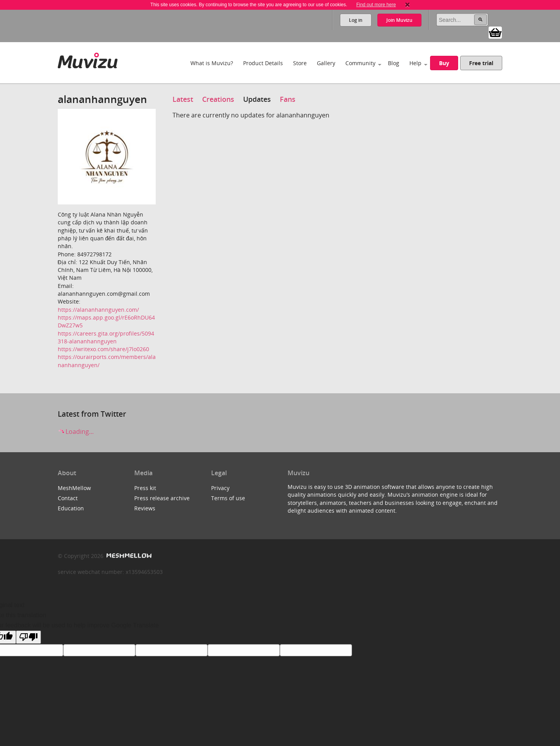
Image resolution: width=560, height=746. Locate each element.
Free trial (481, 63)
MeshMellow (74, 488)
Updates (257, 99)
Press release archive (162, 498)
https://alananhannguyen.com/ (98, 310)
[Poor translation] (28, 637)
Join (399, 20)
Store (300, 63)
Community (360, 63)
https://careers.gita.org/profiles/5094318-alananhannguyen (106, 337)
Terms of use (228, 498)
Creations (218, 99)
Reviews (145, 508)
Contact (68, 498)
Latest (183, 99)
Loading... (76, 432)
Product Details (263, 63)
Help (415, 63)
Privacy (220, 488)
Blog (394, 63)
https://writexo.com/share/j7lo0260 (103, 349)
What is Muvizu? (212, 63)
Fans (288, 99)
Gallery (326, 63)
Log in (356, 20)
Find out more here (376, 5)
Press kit (145, 488)
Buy (444, 63)
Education (71, 508)
